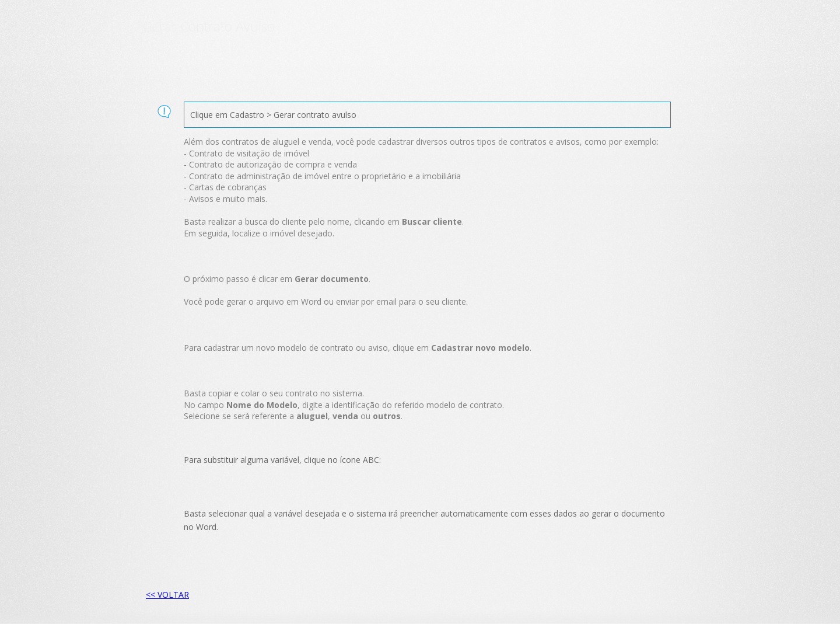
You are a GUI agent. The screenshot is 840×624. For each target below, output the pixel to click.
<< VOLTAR (167, 595)
